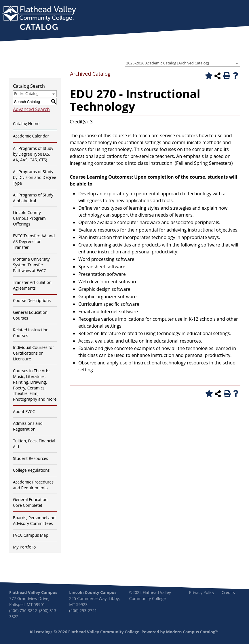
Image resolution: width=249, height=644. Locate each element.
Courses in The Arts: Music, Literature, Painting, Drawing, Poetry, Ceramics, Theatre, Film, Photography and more (35, 385)
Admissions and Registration (28, 426)
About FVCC (24, 411)
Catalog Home (26, 124)
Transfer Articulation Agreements (32, 285)
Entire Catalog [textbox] (26, 93)
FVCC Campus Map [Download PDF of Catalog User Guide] (31, 535)
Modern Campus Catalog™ (192, 632)
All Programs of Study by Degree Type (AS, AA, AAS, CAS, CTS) (33, 154)
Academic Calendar (31, 136)
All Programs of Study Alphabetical (33, 198)
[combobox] (183, 63)
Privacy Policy (202, 592)
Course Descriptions (32, 300)
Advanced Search (31, 109)
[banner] (39, 18)
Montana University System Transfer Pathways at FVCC (31, 265)
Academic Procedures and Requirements (33, 485)
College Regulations (31, 470)
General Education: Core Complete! (31, 502)
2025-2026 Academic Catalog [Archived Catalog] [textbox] (168, 63)
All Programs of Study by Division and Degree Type (35, 177)
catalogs (44, 632)
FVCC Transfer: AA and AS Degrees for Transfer (34, 241)
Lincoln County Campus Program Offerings (29, 218)
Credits (228, 592)
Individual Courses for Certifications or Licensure (33, 353)
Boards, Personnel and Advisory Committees (34, 520)
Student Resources (31, 458)
